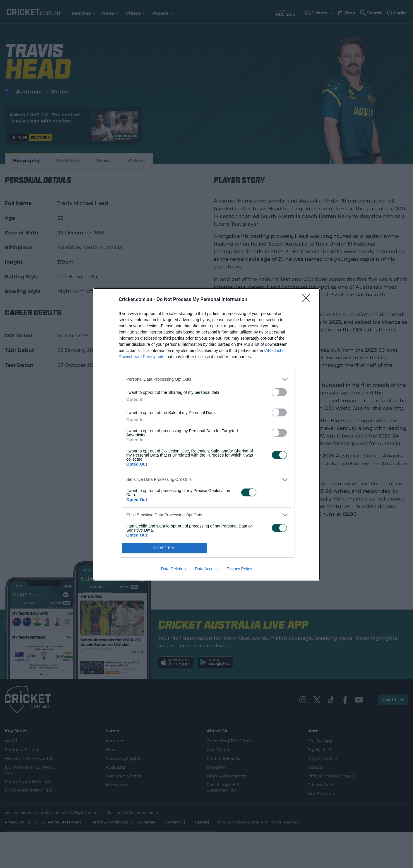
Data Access (206, 569)
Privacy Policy (239, 569)
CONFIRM (164, 548)
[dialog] (207, 434)
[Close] (308, 300)
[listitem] (207, 379)
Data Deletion (173, 569)
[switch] (279, 392)
